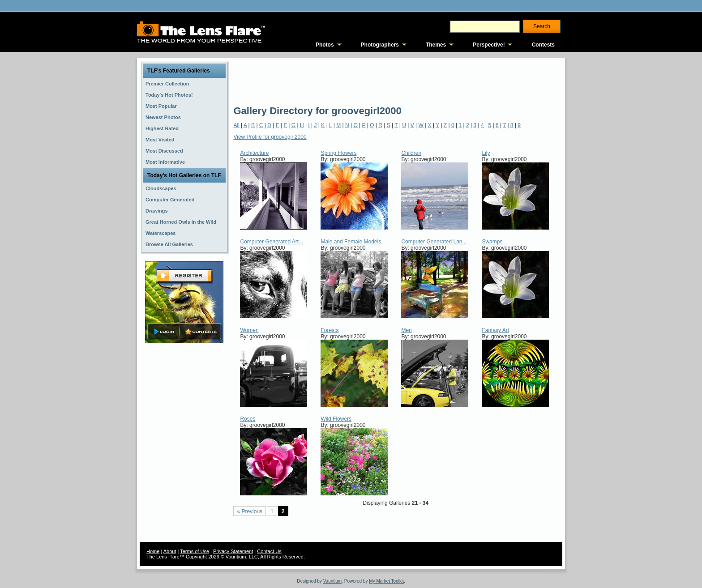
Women (249, 330)
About (170, 551)
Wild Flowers (336, 419)
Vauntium (333, 581)
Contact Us (269, 551)
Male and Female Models (351, 242)
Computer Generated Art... (272, 242)
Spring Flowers (338, 153)
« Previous (250, 511)
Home (153, 551)
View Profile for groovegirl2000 (270, 137)
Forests (330, 330)
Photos (325, 45)
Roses (248, 419)
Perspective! (489, 45)
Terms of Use (195, 551)
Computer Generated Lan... (434, 242)
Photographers (380, 45)
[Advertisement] (396, 81)
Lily (486, 153)
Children (411, 153)
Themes (436, 45)
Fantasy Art (495, 330)
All (236, 125)
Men (406, 330)
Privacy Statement (233, 551)
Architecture (254, 153)
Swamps (492, 242)
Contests (543, 45)
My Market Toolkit (386, 581)
